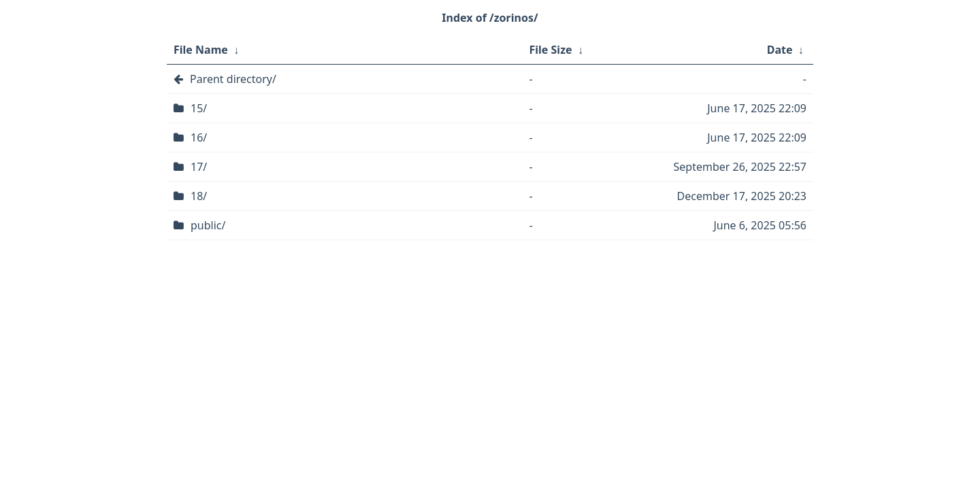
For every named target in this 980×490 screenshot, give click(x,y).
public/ (208, 225)
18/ (199, 196)
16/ (199, 137)
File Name (201, 50)
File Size (551, 50)
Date (780, 50)
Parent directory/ (233, 79)
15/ (199, 108)
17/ (199, 167)
